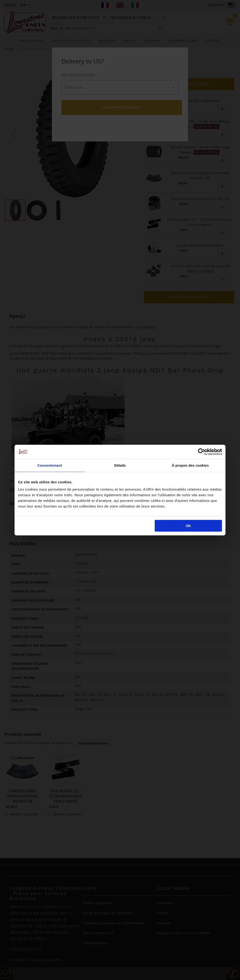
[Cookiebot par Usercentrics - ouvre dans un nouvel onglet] (201, 452)
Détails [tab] (120, 465)
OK (188, 526)
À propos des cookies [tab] (190, 465)
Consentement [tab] (50, 465)
